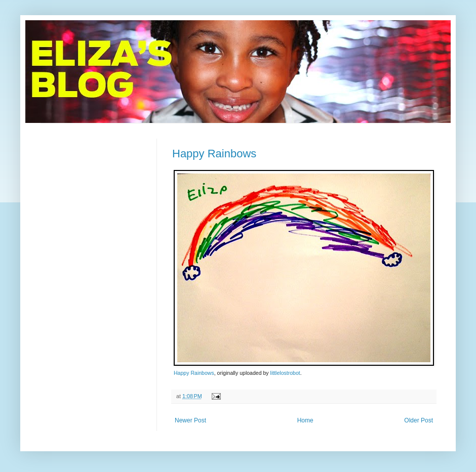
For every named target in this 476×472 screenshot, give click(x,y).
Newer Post (190, 420)
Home (305, 420)
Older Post (419, 420)
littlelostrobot (285, 373)
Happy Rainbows (214, 154)
